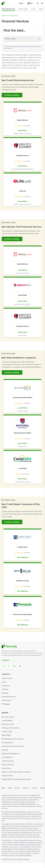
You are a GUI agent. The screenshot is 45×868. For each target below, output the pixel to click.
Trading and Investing (10, 728)
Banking (5, 693)
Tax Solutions (7, 757)
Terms (42, 788)
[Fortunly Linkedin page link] (14, 666)
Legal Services (7, 776)
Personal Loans (8, 724)
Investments (7, 700)
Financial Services (8, 9)
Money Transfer (8, 765)
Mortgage (6, 704)
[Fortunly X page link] (9, 666)
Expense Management (11, 754)
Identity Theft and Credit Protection (16, 772)
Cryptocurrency (8, 761)
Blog (3, 788)
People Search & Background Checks (16, 779)
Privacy (34, 788)
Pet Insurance (7, 743)
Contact (26, 788)
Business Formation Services (13, 746)
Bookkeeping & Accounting (12, 739)
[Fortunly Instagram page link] (20, 666)
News (10, 788)
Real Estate (6, 768)
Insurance (6, 686)
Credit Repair (7, 721)
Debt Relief (6, 735)
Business (5, 689)
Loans (33, 9)
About (17, 788)
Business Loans (8, 717)
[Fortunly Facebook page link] (4, 666)
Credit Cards (23, 9)
